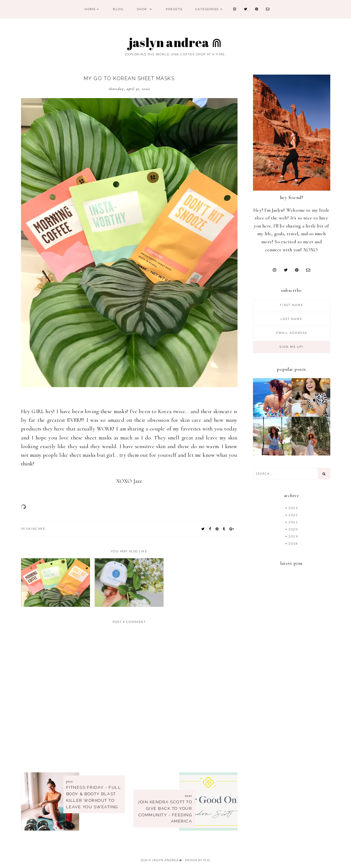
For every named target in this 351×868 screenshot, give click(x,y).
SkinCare (36, 529)
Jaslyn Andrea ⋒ (175, 42)
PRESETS (174, 9)
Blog (118, 9)
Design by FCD (197, 860)
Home (90, 9)
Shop (143, 9)
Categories (207, 9)
